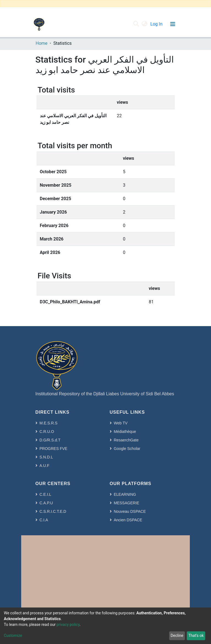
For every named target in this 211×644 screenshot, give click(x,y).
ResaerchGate (126, 440)
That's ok (196, 635)
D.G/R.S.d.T (50, 440)
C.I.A (44, 520)
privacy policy (68, 625)
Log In (157, 24)
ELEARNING (125, 494)
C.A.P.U (46, 503)
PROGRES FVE (54, 449)
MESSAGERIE (127, 503)
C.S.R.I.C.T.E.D (53, 511)
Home (42, 43)
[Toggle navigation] (173, 24)
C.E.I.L (46, 494)
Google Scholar (127, 449)
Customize (13, 635)
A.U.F (45, 466)
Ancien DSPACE (128, 520)
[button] (145, 24)
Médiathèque (125, 432)
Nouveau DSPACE (130, 511)
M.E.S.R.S (49, 423)
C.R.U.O (47, 432)
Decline (177, 635)
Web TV (121, 423)
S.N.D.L (46, 457)
